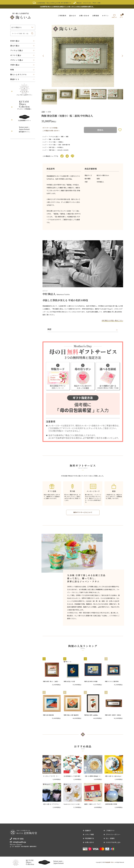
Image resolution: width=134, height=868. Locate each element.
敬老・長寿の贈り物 (64, 144)
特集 (50, 139)
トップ (44, 136)
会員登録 (96, 16)
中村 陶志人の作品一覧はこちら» (112, 320)
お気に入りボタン (120, 130)
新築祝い (61, 142)
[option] (83, 56)
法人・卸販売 (110, 838)
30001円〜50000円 (63, 150)
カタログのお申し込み (113, 842)
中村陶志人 (60, 147)
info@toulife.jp (19, 842)
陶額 (62, 136)
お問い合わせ (84, 16)
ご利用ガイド (110, 830)
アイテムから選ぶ (54, 136)
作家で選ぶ (52, 147)
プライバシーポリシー (113, 834)
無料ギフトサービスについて (83, 512)
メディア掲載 (89, 834)
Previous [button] (43, 56)
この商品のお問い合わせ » (51, 130)
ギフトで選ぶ (52, 142)
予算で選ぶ (52, 150)
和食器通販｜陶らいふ (110, 862)
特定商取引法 (90, 838)
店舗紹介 (88, 830)
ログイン (105, 16)
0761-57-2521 (87, 3)
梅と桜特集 (57, 139)
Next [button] (122, 56)
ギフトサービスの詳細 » (50, 128)
